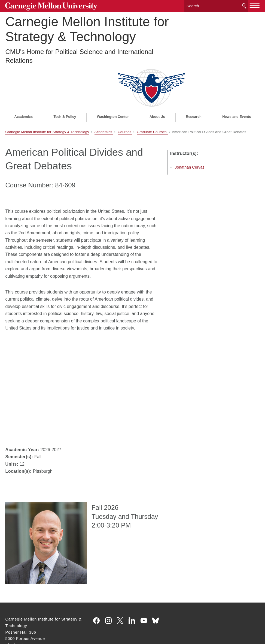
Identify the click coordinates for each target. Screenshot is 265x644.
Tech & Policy (65, 72)
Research (194, 72)
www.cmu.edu (45, 620)
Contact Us (16, 610)
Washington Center (113, 72)
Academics (24, 72)
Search (244, 5)
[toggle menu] (255, 5)
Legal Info (15, 620)
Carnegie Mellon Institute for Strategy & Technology (87, 28)
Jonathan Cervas (206, 118)
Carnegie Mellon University (46, 6)
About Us (157, 72)
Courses (125, 88)
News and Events (237, 72)
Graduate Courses (152, 88)
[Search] (216, 5)
